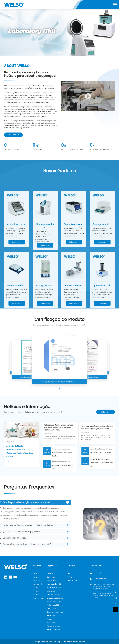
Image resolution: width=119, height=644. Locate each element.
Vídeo (70, 577)
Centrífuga (50, 573)
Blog (70, 573)
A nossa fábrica (38, 580)
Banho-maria (51, 615)
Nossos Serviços (38, 598)
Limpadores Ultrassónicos (55, 598)
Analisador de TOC (53, 605)
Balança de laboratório (54, 629)
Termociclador (52, 608)
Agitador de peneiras (54, 626)
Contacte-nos (73, 580)
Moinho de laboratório (54, 584)
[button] (56, 52)
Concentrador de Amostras (56, 612)
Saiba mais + (13, 135)
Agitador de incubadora (55, 601)
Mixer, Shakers (51, 580)
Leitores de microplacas (55, 594)
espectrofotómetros (53, 622)
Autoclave (50, 619)
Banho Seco (51, 577)
